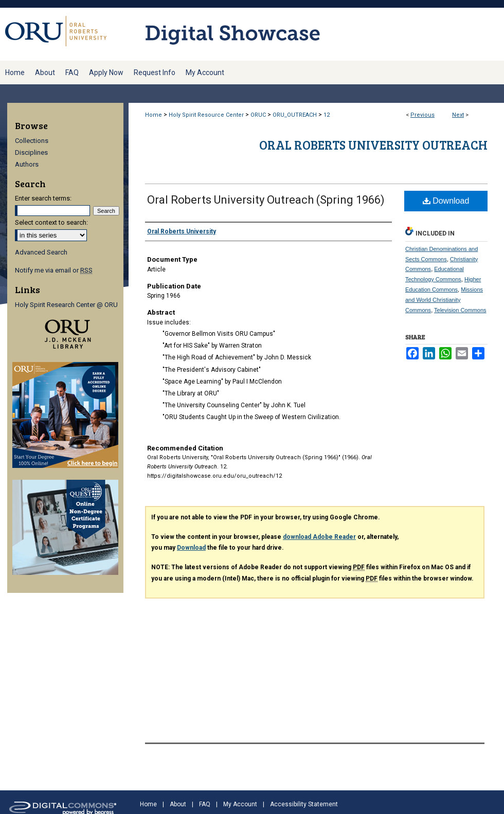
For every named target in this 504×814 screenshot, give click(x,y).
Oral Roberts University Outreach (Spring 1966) (266, 200)
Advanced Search (41, 252)
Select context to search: (51, 222)
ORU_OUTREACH (295, 115)
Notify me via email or (54, 270)
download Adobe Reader (319, 537)
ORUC (258, 115)
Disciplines (31, 152)
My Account (240, 804)
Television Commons (460, 310)
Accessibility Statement (304, 804)
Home (154, 115)
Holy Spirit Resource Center (206, 115)
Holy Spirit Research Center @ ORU (66, 305)
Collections (32, 141)
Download (446, 201)
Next (458, 115)
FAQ (205, 804)
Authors (27, 164)
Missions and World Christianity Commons (444, 300)
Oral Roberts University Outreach (373, 145)
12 (327, 115)
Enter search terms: (43, 198)
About (178, 804)
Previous (422, 115)
